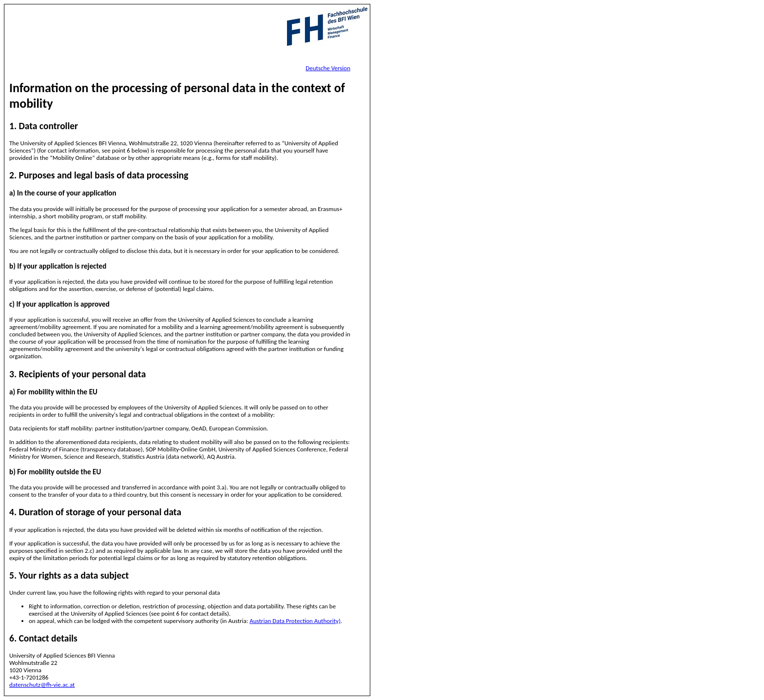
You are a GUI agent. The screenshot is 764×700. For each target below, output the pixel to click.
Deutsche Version (328, 68)
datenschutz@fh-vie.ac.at (42, 685)
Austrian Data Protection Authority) (295, 621)
